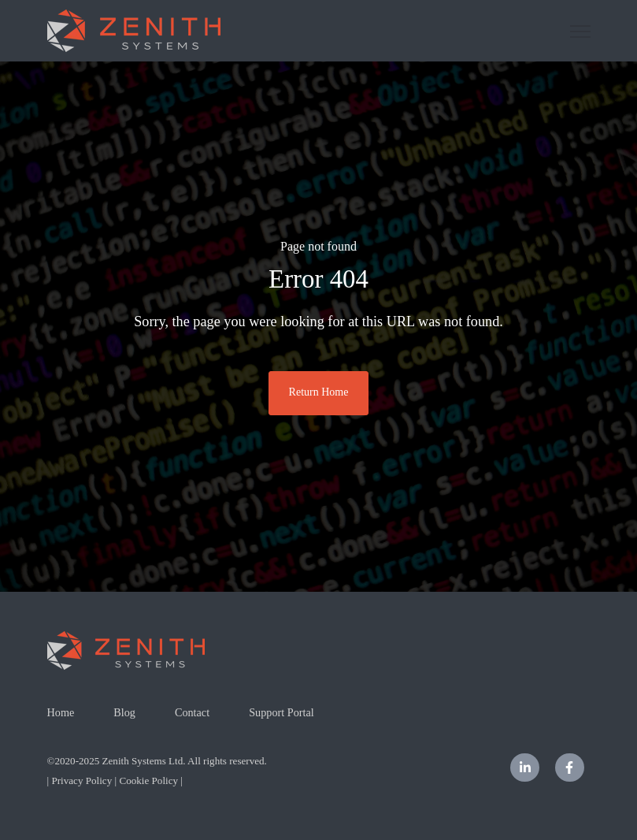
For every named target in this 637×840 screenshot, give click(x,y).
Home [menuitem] (61, 712)
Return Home (319, 392)
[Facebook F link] (570, 768)
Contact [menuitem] (192, 712)
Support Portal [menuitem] (281, 712)
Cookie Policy (148, 781)
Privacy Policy (81, 781)
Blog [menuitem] (124, 712)
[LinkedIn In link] (525, 768)
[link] (134, 29)
